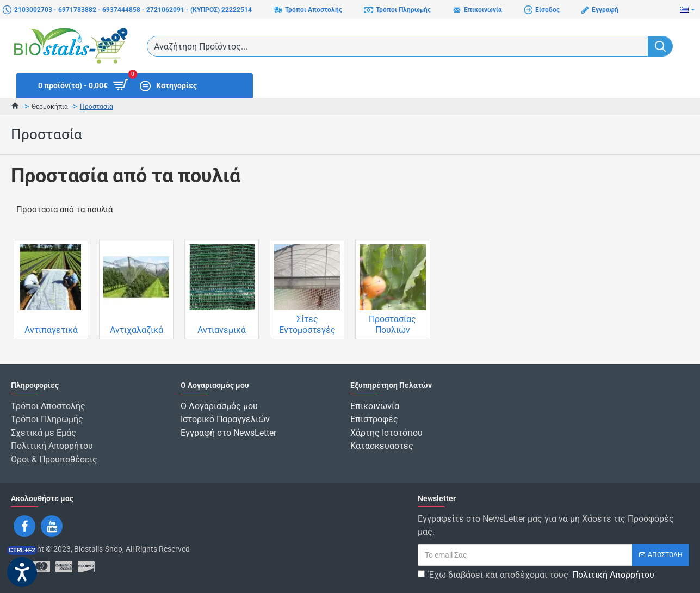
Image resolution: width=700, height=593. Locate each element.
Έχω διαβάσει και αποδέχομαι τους (537, 573)
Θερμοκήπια (50, 107)
